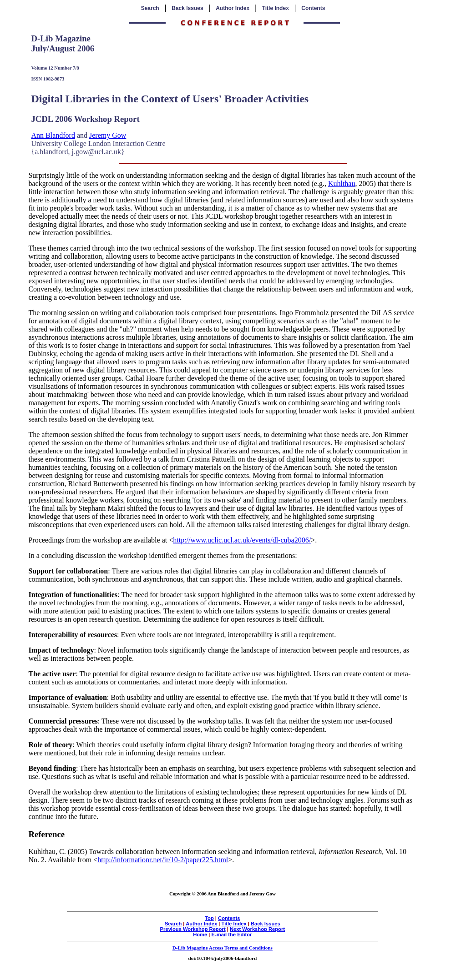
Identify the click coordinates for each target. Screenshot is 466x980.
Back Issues (187, 8)
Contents (313, 8)
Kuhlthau (342, 183)
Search (150, 8)
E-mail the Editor (232, 935)
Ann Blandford (53, 135)
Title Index (276, 8)
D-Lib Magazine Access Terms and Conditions (223, 948)
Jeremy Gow (108, 135)
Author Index (233, 8)
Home (200, 935)
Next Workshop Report (257, 929)
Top (209, 918)
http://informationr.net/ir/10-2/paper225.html (163, 860)
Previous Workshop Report (193, 929)
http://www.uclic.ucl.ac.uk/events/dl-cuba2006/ (242, 540)
